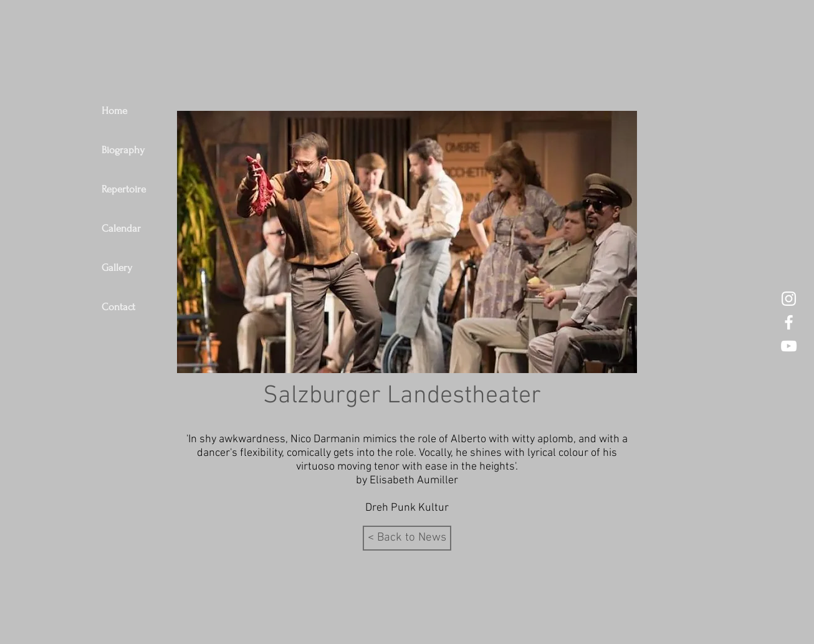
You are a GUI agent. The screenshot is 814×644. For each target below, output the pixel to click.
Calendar (121, 228)
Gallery (117, 268)
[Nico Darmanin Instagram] (789, 299)
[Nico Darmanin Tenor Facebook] (789, 322)
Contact (118, 307)
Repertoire (124, 189)
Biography (123, 150)
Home (114, 111)
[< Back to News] (407, 538)
